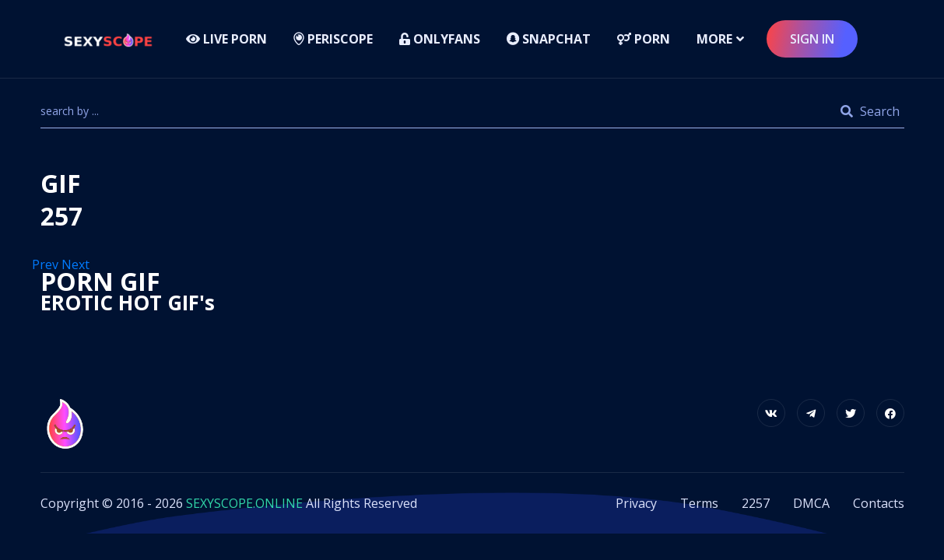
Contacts (879, 503)
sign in (812, 39)
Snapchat (549, 39)
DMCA (811, 503)
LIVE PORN (226, 39)
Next (77, 264)
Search (870, 111)
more (714, 39)
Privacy (636, 503)
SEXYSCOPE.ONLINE (244, 503)
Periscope (333, 39)
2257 (756, 503)
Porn (644, 39)
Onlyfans (440, 39)
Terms (699, 503)
